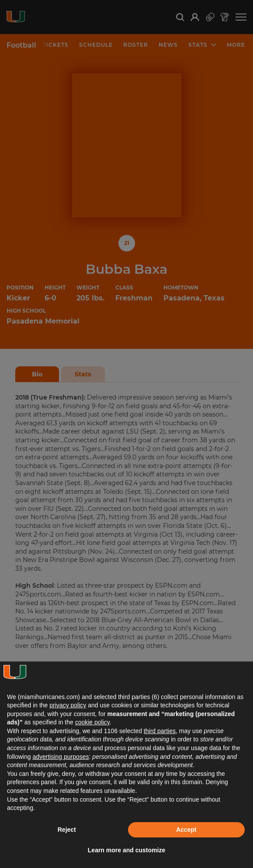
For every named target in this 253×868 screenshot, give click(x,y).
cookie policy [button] (92, 722)
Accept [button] (186, 830)
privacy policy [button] (68, 705)
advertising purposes (61, 757)
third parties (160, 731)
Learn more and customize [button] (126, 850)
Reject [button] (67, 830)
